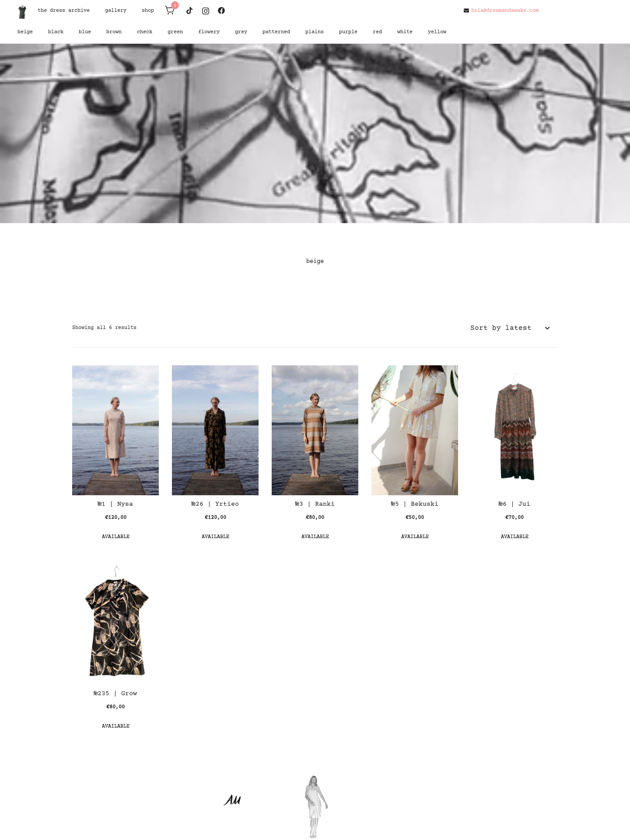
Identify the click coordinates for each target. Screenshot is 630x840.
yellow (437, 32)
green (175, 32)
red (377, 32)
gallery (116, 11)
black (56, 32)
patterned (276, 32)
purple (348, 32)
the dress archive (64, 11)
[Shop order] (510, 328)
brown (114, 32)
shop (148, 11)
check (145, 32)
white (405, 32)
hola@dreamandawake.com (501, 11)
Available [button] (116, 537)
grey (241, 32)
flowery (209, 32)
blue (85, 32)
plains (315, 32)
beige (25, 32)
